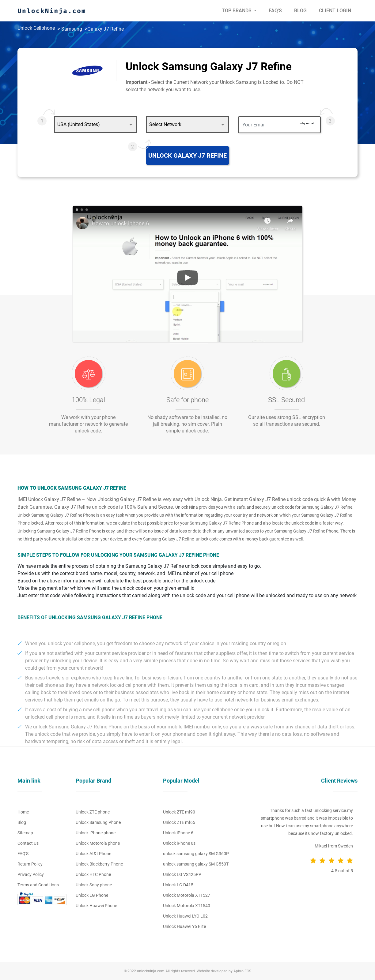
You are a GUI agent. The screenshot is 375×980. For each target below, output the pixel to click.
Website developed (212, 971)
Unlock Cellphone (36, 28)
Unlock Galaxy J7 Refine (187, 155)
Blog (300, 11)
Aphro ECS (242, 971)
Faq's (275, 11)
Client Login (335, 11)
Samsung (72, 29)
